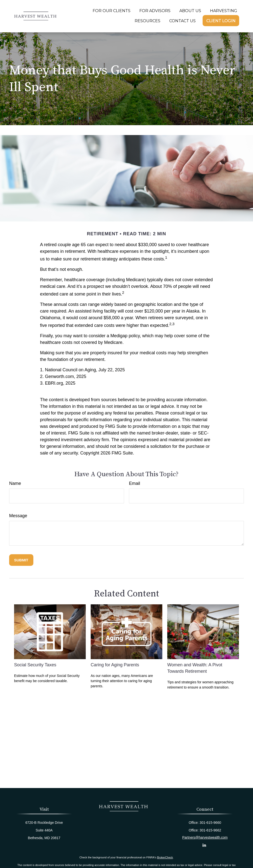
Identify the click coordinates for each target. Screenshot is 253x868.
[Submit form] (21, 560)
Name (15, 483)
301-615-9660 (210, 823)
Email (135, 483)
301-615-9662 (210, 830)
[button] (112, 11)
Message (18, 516)
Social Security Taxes (35, 665)
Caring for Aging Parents (115, 665)
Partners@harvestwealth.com (205, 837)
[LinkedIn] (204, 845)
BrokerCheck (165, 857)
